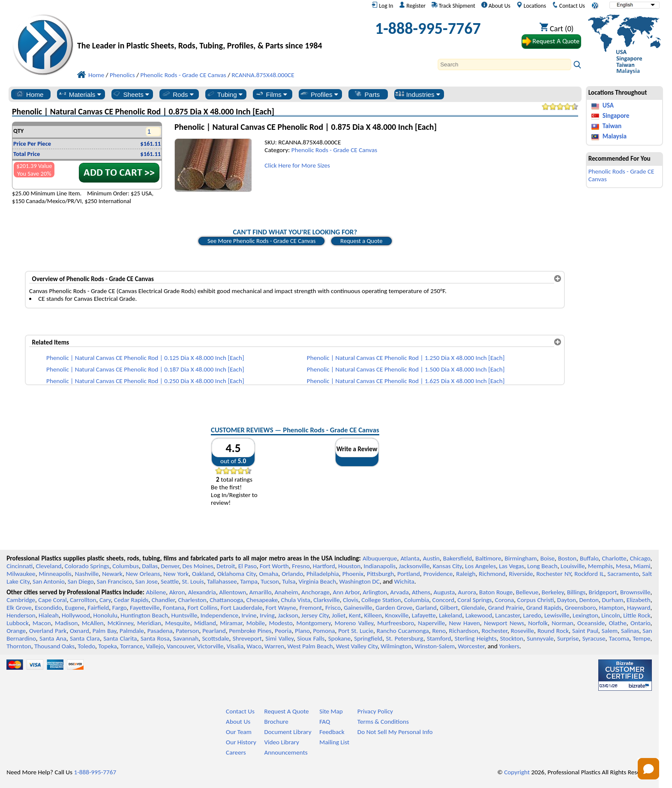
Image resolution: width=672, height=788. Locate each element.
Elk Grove (19, 608)
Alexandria (202, 592)
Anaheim (286, 592)
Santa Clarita (120, 638)
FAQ (325, 722)
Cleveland (49, 566)
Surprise (568, 638)
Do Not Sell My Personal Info (395, 732)
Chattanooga (226, 600)
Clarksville (327, 600)
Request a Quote (361, 241)
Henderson (21, 615)
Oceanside (591, 623)
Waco (254, 646)
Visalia (235, 646)
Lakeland (450, 615)
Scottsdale (215, 638)
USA (608, 105)
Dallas (150, 566)
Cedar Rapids (131, 600)
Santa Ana (53, 638)
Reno (439, 631)
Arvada (399, 592)
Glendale (473, 608)
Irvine (249, 615)
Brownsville (635, 592)
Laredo (532, 615)
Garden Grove (394, 608)
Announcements (286, 752)
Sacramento (623, 574)
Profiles (319, 94)
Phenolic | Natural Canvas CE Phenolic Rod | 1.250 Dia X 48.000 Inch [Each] (406, 358)
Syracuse (594, 638)
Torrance (132, 646)
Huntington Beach (144, 615)
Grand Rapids (544, 608)
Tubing (224, 94)
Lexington (585, 615)
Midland (205, 623)
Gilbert (449, 608)
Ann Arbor (346, 592)
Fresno (301, 566)
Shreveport (247, 638)
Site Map (331, 711)
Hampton (612, 608)
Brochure (276, 722)
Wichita (404, 581)
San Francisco (115, 581)
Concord (443, 600)
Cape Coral (52, 600)
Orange (16, 631)
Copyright (517, 772)
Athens (421, 592)
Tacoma (619, 638)
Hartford (324, 566)
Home (29, 94)
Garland (426, 608)
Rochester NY (553, 574)
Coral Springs (474, 600)
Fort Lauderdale (241, 608)
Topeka (108, 646)
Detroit (226, 566)
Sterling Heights (476, 638)
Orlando (292, 574)
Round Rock (553, 631)
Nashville (87, 574)
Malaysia (615, 136)
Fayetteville (145, 608)
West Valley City (357, 646)
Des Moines (198, 566)
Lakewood (479, 615)
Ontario (640, 623)
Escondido (48, 608)
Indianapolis (380, 566)
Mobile (256, 623)
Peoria (283, 631)
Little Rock (637, 615)
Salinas (630, 631)
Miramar (231, 623)
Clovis (351, 600)
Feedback (332, 732)
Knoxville (397, 615)
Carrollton (83, 600)
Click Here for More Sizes (297, 165)
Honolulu (105, 615)
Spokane (339, 638)
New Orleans (143, 574)
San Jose (147, 581)
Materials (79, 94)
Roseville (522, 631)
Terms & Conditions (383, 722)
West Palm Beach (310, 646)
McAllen (93, 623)
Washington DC (359, 581)
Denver (170, 566)
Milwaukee (21, 574)
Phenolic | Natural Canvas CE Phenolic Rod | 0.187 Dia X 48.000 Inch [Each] (145, 369)
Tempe (641, 638)
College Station (381, 600)
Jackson (288, 615)
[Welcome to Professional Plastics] (206, 31)
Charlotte (614, 558)
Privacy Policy (375, 711)
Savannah (186, 638)
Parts (367, 94)
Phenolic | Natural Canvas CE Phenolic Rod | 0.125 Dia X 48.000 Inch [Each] (145, 358)
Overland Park (48, 631)
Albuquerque (380, 558)
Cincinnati (19, 566)
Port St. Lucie (356, 631)
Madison (66, 623)
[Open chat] (648, 769)
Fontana (174, 608)
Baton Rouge (496, 592)
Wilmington (396, 646)
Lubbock (18, 623)
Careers (236, 752)
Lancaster (508, 615)
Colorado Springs (87, 566)
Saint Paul (585, 631)
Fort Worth (274, 566)
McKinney (120, 623)
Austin (431, 558)
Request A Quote (286, 711)
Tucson (270, 581)
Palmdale (132, 631)
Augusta (444, 592)
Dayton (567, 600)
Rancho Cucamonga (403, 631)
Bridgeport (603, 592)
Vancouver (180, 646)
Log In (382, 6)
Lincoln (611, 615)
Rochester (495, 631)
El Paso (247, 566)
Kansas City (447, 566)
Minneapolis (55, 574)
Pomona (324, 631)
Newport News (504, 623)
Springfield (368, 638)
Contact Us (568, 6)
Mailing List (334, 742)
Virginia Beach (318, 581)
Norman (562, 623)
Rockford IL (589, 574)
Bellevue (527, 592)
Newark (112, 574)
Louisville (573, 566)
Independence (219, 615)
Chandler (163, 600)
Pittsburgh (380, 574)
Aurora (467, 592)
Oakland (203, 574)
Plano (302, 631)
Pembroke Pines (250, 631)
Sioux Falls (311, 638)
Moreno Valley (354, 623)
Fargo (120, 608)
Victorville (210, 646)
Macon (42, 623)
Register (412, 6)
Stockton (512, 638)
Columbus (126, 566)
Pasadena (160, 631)
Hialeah (49, 615)
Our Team (239, 732)
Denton (589, 600)
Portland (409, 574)
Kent (355, 615)
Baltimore (488, 558)
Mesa (623, 566)
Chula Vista (296, 600)
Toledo (86, 646)
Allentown (232, 592)
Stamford (439, 638)
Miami (642, 566)
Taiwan (612, 126)
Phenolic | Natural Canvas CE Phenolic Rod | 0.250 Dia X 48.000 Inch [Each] (145, 381)
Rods (178, 94)
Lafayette (424, 615)
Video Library (281, 742)
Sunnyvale (540, 638)
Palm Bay (105, 631)
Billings (576, 592)
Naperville (431, 623)
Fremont (311, 608)
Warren (274, 646)
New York (176, 574)
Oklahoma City (237, 574)
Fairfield (99, 608)
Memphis (600, 566)
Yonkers (509, 646)
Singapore (616, 116)
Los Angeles (480, 566)
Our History (241, 742)
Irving (267, 615)
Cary (105, 600)
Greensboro (580, 608)
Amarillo (260, 592)
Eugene (75, 608)
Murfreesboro (396, 623)
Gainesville (358, 608)
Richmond (492, 574)
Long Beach (542, 566)
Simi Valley (279, 638)
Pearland (214, 631)
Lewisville (557, 615)
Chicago (640, 558)
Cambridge (21, 600)
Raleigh (466, 574)
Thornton (19, 646)
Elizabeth (639, 600)
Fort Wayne (281, 608)
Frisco (333, 608)
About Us (496, 6)
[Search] (504, 64)
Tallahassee (222, 581)
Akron (177, 592)
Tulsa (289, 581)
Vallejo (155, 646)
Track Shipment (453, 6)
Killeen (373, 615)
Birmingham (521, 558)
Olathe (617, 623)
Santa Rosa (155, 638)
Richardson (464, 631)
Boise (547, 558)
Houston (349, 566)
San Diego (81, 581)
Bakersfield (457, 558)
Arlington (375, 592)
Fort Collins (202, 608)
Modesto (280, 623)
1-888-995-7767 (428, 28)
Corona (504, 600)
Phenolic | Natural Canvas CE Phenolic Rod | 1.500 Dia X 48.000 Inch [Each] (406, 369)
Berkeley (553, 592)
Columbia (417, 600)
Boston (567, 558)
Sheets (130, 94)
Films (271, 94)
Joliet (339, 615)
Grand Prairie (505, 608)
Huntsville (184, 615)
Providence (438, 574)
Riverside (521, 574)
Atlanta (410, 558)
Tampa (249, 581)
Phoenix (353, 574)
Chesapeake (262, 600)
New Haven (464, 623)
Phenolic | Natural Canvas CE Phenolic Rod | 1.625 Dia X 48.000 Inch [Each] (406, 381)
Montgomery (314, 623)
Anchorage (315, 592)
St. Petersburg (405, 638)
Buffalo (589, 558)
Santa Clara (85, 638)
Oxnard (79, 631)
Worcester (471, 646)
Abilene (156, 592)
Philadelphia (323, 574)
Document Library (288, 732)
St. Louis (193, 581)
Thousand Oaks (54, 646)
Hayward (639, 608)
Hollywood (76, 615)
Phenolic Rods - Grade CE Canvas (334, 150)
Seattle (170, 581)
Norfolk (538, 623)
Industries (418, 94)
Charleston (192, 600)
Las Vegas (511, 566)
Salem (610, 631)
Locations (531, 6)
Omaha (269, 574)
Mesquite (177, 623)
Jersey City (315, 615)
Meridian (149, 623)
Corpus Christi (536, 600)
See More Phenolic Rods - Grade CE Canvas (261, 241)
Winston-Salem (435, 646)
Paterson (187, 631)
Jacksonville (414, 566)
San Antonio (48, 581)
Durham (612, 600)
